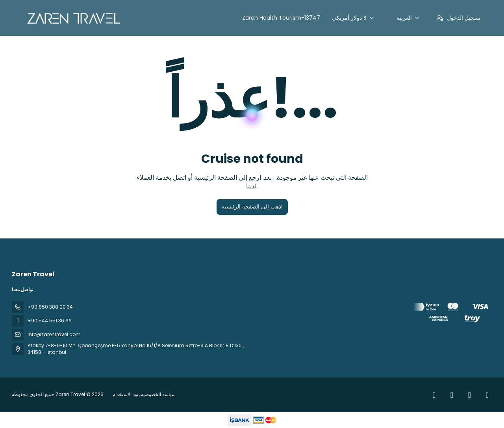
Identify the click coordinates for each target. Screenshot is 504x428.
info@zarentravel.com (54, 334)
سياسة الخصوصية (158, 394)
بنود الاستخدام (127, 394)
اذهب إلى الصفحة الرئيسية (252, 207)
